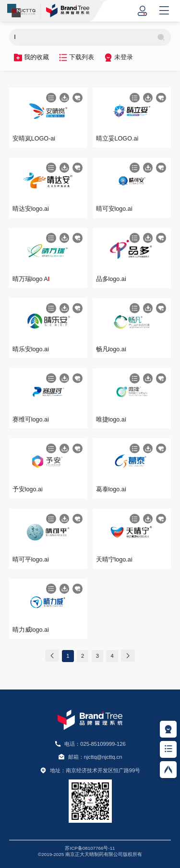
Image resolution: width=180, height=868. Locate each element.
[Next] (128, 656)
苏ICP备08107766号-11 (90, 848)
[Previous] (52, 656)
